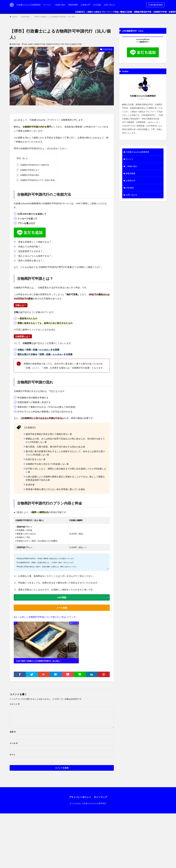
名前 (13, 732)
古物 (25, 44)
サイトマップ (100, 797)
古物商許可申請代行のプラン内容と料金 (35, 180)
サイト (13, 755)
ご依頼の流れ (60, 5)
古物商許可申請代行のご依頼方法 (33, 165)
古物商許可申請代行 (53, 44)
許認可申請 (25, 17)
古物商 (30, 44)
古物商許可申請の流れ (28, 175)
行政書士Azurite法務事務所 (29, 5)
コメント (15, 704)
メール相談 (62, 608)
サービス (47, 5)
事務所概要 (73, 5)
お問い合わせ (109, 5)
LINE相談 (97, 5)
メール (14, 743)
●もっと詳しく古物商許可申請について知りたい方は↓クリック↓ (45, 617)
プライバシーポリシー (80, 797)
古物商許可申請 (39, 44)
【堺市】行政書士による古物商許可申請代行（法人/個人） (55, 17)
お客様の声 (85, 5)
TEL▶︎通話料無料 (155, 5)
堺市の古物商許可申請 (73, 44)
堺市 (63, 44)
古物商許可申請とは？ (28, 170)
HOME (15, 17)
